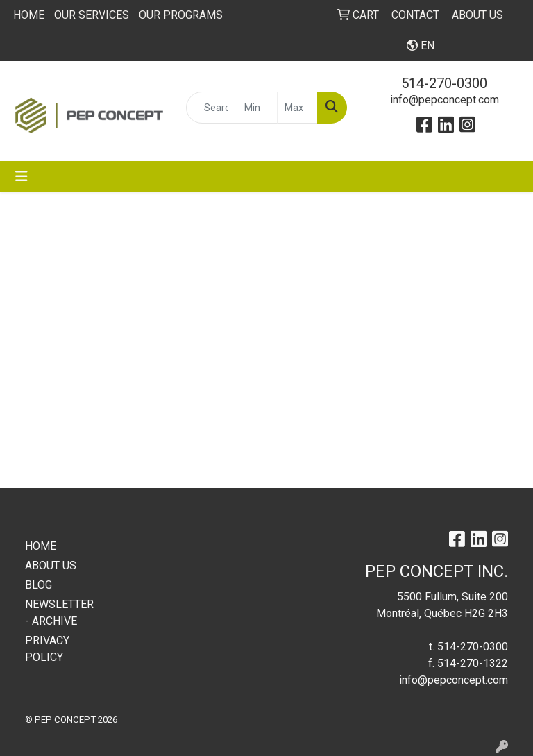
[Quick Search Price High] (297, 108)
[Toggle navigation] (22, 176)
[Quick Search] (212, 108)
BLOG (39, 585)
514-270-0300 (444, 83)
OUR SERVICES (92, 15)
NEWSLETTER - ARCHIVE (58, 613)
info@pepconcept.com (445, 100)
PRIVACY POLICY (47, 649)
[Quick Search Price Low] (257, 108)
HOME (29, 15)
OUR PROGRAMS (181, 15)
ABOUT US (51, 565)
